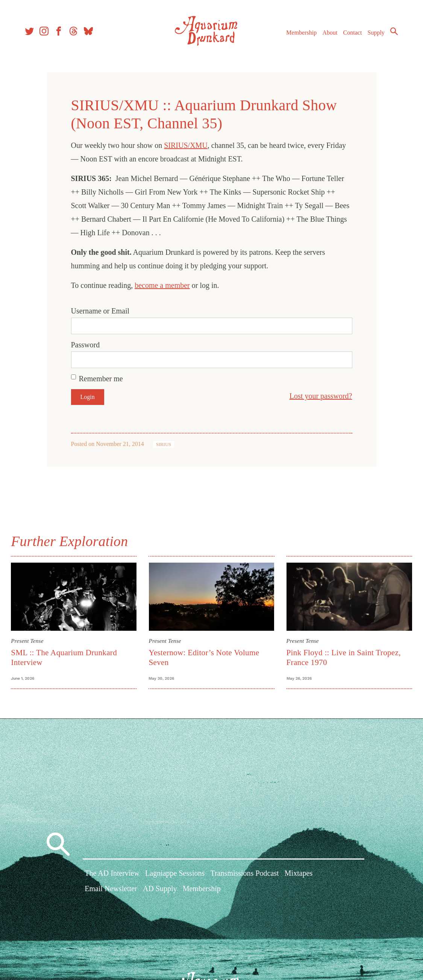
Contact (352, 33)
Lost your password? (321, 396)
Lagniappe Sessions (175, 875)
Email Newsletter (111, 890)
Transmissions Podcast (245, 875)
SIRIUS (164, 444)
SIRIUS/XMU (186, 145)
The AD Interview (112, 875)
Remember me (101, 379)
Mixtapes (299, 875)
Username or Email (100, 311)
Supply (375, 33)
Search (393, 32)
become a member (162, 285)
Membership (300, 33)
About (329, 33)
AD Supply (160, 890)
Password (86, 345)
